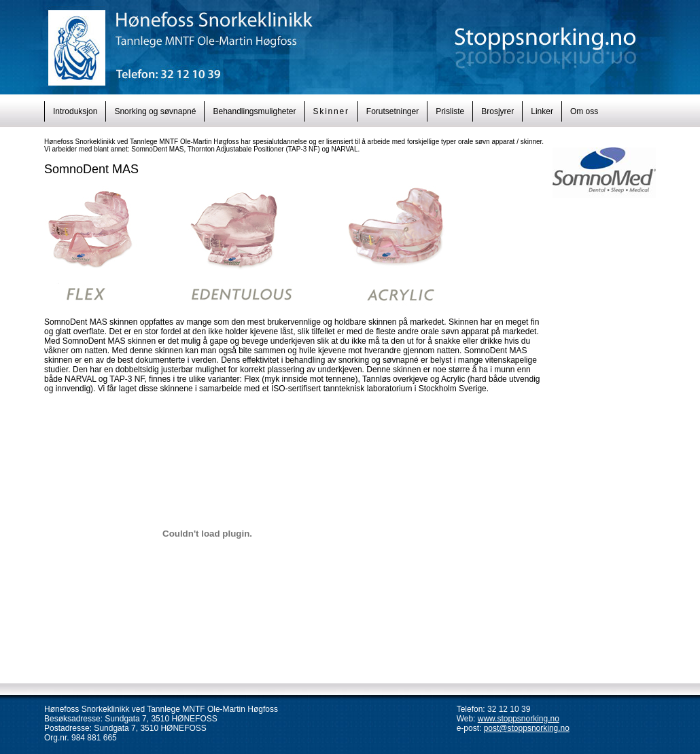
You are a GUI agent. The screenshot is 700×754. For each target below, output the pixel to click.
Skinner (331, 111)
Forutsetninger (392, 111)
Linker (542, 111)
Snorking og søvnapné (155, 111)
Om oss (584, 111)
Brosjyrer (497, 111)
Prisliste (450, 111)
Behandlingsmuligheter (254, 111)
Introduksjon (75, 111)
